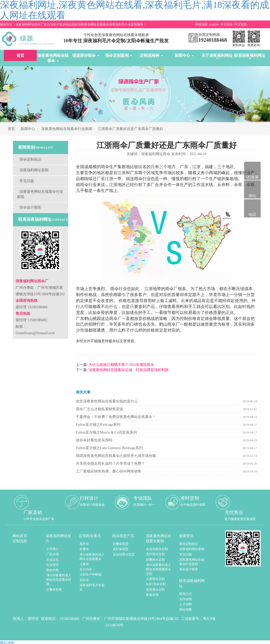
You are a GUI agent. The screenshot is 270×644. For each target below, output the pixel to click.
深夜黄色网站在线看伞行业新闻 (67, 129)
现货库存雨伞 (86, 56)
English (214, 24)
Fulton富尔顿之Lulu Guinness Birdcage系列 (109, 448)
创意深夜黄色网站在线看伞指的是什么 (107, 401)
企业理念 (52, 565)
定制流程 (20, 541)
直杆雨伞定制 (155, 554)
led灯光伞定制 (156, 584)
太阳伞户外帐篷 (90, 574)
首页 (20, 56)
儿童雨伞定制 (155, 579)
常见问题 (27, 181)
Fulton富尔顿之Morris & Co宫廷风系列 (106, 432)
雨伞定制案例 (119, 56)
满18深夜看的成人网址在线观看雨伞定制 (159, 569)
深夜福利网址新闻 (34, 170)
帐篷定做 (152, 595)
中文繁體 (241, 24)
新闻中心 (184, 56)
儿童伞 (84, 564)
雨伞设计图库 (30, 207)
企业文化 (52, 560)
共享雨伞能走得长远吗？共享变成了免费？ (110, 464)
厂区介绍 (52, 554)
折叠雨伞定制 (155, 560)
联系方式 (186, 594)
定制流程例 (151, 56)
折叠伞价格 (54, 590)
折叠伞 (84, 549)
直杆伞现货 (121, 549)
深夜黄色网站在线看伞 (53, 58)
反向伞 (84, 580)
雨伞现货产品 (123, 536)
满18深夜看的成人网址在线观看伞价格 (59, 580)
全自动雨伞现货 (124, 554)
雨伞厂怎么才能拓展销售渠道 (100, 409)
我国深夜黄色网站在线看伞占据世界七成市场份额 (116, 456)
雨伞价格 (52, 570)
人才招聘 (186, 604)
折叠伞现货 (121, 544)
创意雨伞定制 (155, 590)
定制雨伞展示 (90, 536)
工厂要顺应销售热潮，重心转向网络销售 (109, 471)
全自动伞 (86, 569)
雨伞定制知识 (30, 159)
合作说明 (186, 599)
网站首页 (20, 536)
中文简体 (227, 24)
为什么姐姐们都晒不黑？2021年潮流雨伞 (121, 365)
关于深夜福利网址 (217, 56)
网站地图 (201, 24)
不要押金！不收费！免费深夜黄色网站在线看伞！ (116, 417)
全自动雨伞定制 (157, 549)
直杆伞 (84, 544)
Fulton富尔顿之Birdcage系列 (98, 425)
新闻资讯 (186, 536)
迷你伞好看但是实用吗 (94, 440)
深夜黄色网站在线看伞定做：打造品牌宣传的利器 (128, 370)
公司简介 (52, 549)
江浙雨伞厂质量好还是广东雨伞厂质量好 (130, 129)
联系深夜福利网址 (250, 56)
